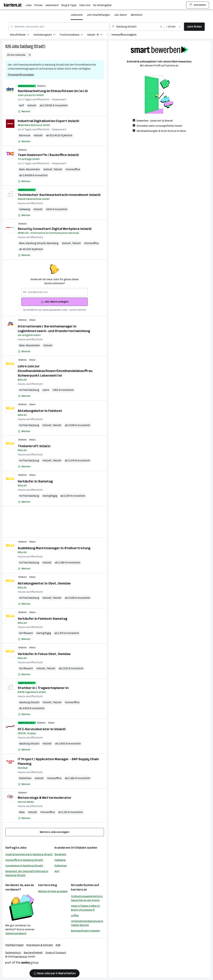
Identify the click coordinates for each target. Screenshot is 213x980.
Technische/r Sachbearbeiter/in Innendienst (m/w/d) (59, 195)
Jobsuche (77, 15)
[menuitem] (22, 35)
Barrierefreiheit (33, 953)
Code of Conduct (56, 953)
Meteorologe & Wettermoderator (45, 798)
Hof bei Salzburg (29, 390)
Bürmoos (25, 135)
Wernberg (53, 243)
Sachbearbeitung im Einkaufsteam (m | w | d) (53, 91)
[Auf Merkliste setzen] (24, 111)
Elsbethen (25, 778)
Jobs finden (194, 27)
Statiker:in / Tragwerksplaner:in (43, 688)
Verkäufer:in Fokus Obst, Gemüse (44, 654)
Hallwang (25, 209)
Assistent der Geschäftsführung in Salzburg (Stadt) (27, 873)
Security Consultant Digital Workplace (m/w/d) (55, 229)
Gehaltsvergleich (16, 933)
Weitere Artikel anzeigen (53, 891)
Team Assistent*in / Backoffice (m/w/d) (48, 155)
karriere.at (79, 890)
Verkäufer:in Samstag (35, 481)
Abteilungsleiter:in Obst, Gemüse (44, 583)
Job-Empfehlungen (98, 15)
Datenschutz (13, 953)
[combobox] (59, 27)
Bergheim (60, 854)
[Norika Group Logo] (22, 963)
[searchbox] (55, 292)
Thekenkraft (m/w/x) (34, 446)
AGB (58, 945)
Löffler (75, 915)
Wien (22, 243)
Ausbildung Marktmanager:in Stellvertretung (54, 548)
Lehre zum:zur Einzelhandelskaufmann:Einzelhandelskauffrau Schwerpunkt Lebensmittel (55, 371)
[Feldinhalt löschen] (161, 27)
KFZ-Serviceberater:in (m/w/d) (42, 729)
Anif (21, 105)
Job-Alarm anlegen (55, 302)
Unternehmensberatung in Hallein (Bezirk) (87, 923)
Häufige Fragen (15, 945)
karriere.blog (48, 885)
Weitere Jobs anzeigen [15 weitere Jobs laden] (55, 832)
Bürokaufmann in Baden (85, 931)
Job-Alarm (120, 15)
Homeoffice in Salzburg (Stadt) (24, 860)
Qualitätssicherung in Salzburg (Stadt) (29, 854)
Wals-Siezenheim (30, 169)
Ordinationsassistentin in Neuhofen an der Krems (87, 898)
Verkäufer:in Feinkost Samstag (43, 619)
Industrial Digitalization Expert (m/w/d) (48, 121)
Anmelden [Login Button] (198, 5)
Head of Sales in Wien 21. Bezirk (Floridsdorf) (86, 908)
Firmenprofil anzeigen (21, 75)
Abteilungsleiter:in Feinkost (40, 411)
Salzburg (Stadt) (32, 46)
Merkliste (137, 15)
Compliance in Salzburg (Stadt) (24, 866)
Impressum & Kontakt (40, 945)
